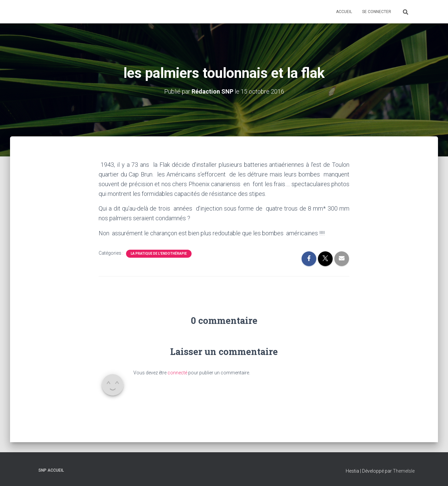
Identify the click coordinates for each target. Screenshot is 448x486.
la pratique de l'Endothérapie (159, 254)
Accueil (344, 12)
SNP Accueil (51, 470)
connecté (177, 373)
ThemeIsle (404, 471)
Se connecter (377, 12)
